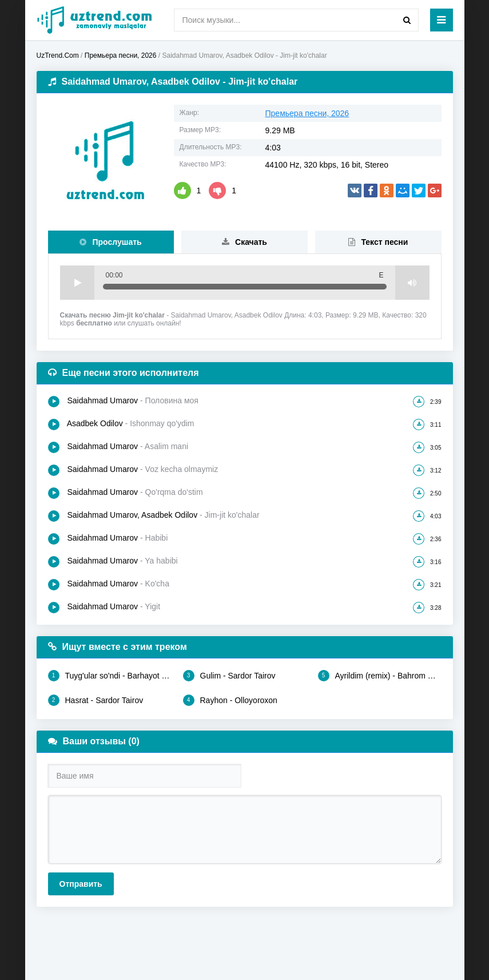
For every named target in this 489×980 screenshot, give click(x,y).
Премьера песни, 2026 (307, 113)
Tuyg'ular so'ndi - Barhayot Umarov (110, 676)
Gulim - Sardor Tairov (229, 676)
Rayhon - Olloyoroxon (230, 700)
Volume (412, 283)
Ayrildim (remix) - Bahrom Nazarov (380, 676)
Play (77, 283)
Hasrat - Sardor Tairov (96, 700)
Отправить (81, 884)
